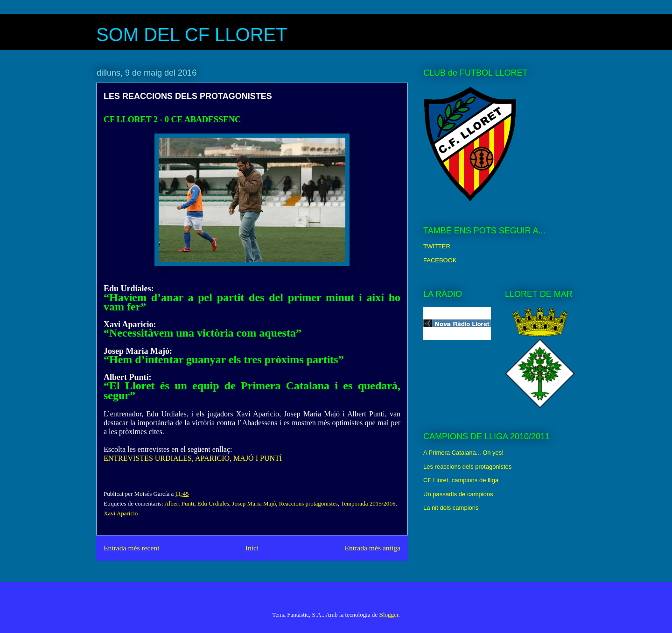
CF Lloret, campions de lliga (461, 480)
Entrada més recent (132, 548)
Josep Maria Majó (254, 503)
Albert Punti (179, 503)
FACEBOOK (440, 260)
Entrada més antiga (372, 548)
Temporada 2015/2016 (368, 503)
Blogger (388, 615)
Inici (252, 548)
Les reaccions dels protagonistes (467, 467)
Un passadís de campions (458, 494)
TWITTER (437, 246)
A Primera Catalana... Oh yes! (463, 453)
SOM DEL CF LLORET (192, 35)
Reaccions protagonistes (308, 503)
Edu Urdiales (213, 503)
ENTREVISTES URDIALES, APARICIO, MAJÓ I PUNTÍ (193, 458)
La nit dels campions (451, 508)
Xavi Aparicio (121, 513)
